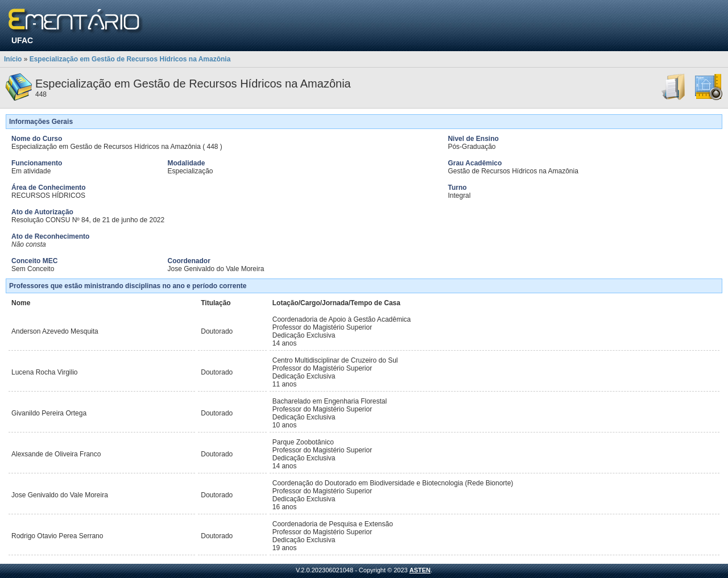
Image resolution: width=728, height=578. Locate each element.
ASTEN (420, 570)
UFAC (22, 40)
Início (13, 59)
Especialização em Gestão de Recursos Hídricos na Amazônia (130, 59)
